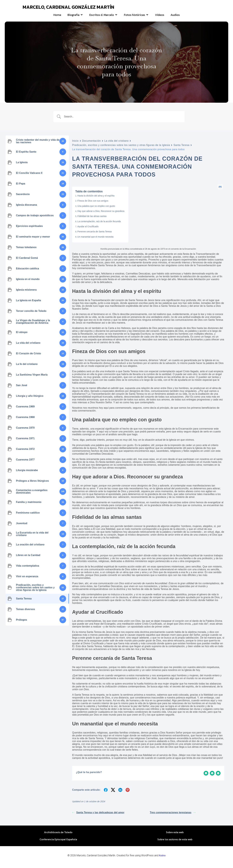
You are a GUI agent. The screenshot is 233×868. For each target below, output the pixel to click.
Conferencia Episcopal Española (58, 843)
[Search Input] (123, 120)
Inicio (75, 144)
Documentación (91, 144)
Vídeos (160, 16)
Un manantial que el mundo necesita (95, 240)
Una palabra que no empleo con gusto (96, 209)
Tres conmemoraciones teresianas (173, 816)
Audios (175, 16)
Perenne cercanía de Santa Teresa (94, 235)
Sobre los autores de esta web (175, 843)
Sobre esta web (175, 836)
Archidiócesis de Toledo (58, 836)
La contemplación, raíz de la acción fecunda (99, 225)
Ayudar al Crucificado (88, 230)
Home (57, 16)
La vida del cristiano (116, 144)
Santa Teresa (181, 148)
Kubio (162, 859)
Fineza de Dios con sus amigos (93, 204)
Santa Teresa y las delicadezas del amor (98, 816)
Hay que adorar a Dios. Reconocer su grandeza (101, 214)
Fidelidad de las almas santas (92, 219)
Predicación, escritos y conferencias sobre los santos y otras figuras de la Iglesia (121, 148)
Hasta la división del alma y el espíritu (96, 199)
